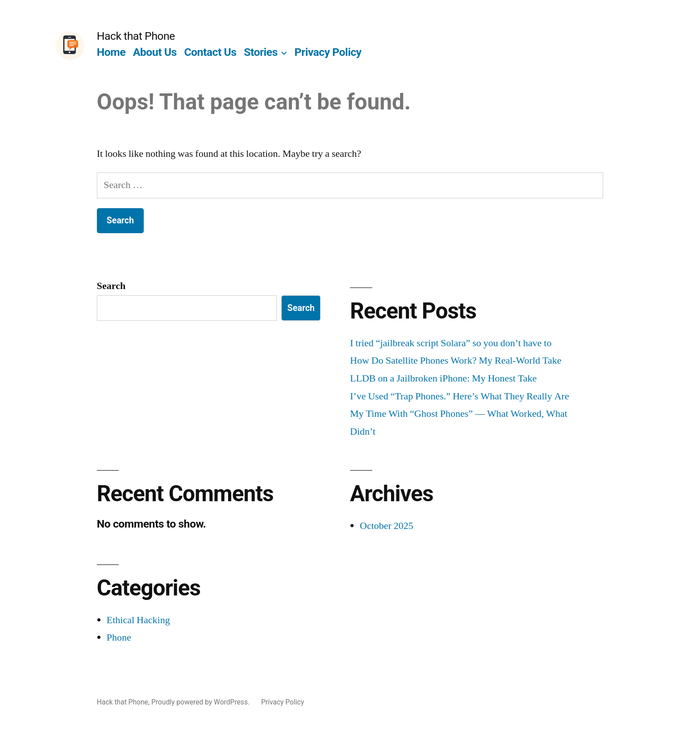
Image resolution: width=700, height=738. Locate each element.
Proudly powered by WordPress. (201, 702)
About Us (155, 52)
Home (111, 52)
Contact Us (210, 52)
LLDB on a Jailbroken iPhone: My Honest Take (443, 378)
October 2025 (387, 526)
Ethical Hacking (138, 620)
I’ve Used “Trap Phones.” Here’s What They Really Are (460, 396)
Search (111, 286)
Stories (261, 52)
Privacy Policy (328, 52)
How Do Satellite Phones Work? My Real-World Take (456, 361)
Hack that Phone (136, 36)
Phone (119, 637)
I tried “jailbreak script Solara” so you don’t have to (451, 343)
